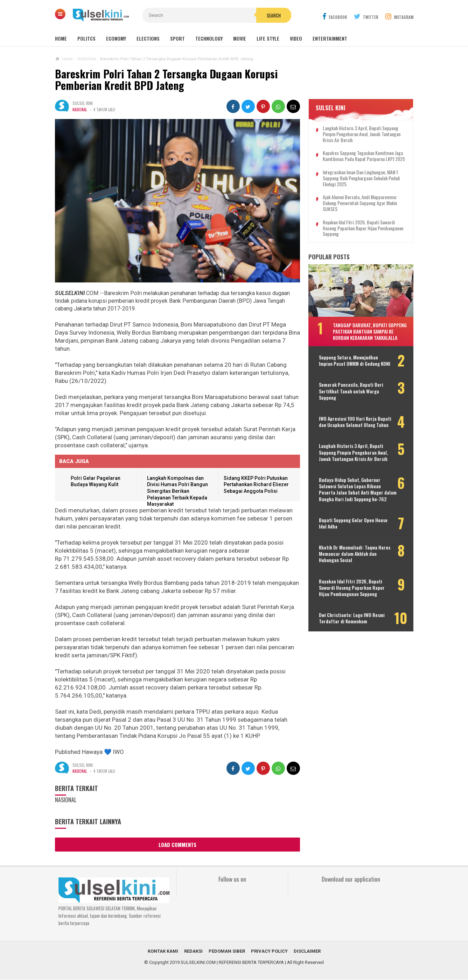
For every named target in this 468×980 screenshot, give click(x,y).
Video (296, 38)
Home (61, 38)
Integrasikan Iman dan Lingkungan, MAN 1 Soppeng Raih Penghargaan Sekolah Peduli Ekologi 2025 (361, 178)
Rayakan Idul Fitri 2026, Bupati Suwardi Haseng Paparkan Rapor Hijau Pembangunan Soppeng (363, 228)
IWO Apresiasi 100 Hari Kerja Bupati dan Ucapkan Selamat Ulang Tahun (355, 422)
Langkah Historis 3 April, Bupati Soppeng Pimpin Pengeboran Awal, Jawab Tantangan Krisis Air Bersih (362, 134)
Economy (116, 38)
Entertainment (330, 38)
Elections (148, 38)
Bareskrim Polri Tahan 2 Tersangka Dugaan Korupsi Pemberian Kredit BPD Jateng (167, 80)
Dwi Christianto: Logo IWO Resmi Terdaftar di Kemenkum (352, 618)
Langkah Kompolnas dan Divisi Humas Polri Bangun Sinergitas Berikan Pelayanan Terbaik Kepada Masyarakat (177, 491)
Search (274, 15)
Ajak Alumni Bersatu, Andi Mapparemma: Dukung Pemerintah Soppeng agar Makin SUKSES (360, 203)
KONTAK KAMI (163, 951)
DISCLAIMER (307, 951)
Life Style (268, 38)
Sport (177, 38)
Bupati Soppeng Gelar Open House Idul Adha (353, 523)
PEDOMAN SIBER (227, 951)
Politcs (86, 38)
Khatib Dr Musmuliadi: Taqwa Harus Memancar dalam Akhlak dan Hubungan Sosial (355, 554)
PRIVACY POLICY (269, 951)
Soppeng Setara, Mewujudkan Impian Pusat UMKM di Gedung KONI (355, 360)
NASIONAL (80, 110)
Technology (209, 38)
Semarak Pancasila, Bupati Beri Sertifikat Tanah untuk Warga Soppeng (351, 391)
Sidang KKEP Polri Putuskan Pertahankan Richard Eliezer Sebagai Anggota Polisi (256, 485)
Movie (240, 38)
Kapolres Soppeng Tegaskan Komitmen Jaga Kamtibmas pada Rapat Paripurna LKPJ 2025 (364, 156)
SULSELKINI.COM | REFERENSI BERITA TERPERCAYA (232, 963)
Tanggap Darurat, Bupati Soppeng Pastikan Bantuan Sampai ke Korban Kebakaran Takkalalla (370, 331)
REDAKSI (193, 951)
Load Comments (177, 845)
